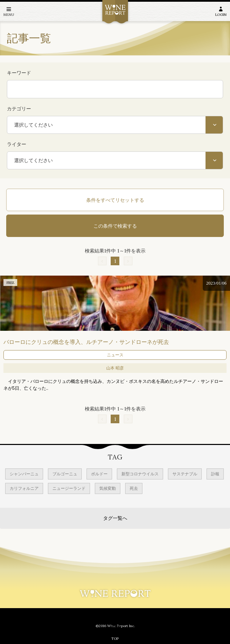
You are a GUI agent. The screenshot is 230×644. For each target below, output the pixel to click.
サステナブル (185, 474)
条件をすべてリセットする (115, 200)
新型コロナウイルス (140, 474)
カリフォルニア (24, 488)
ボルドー (99, 474)
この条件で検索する (115, 226)
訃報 (215, 474)
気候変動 (108, 488)
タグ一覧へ (115, 518)
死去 (134, 488)
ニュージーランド (69, 488)
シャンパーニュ (24, 474)
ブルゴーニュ (65, 474)
